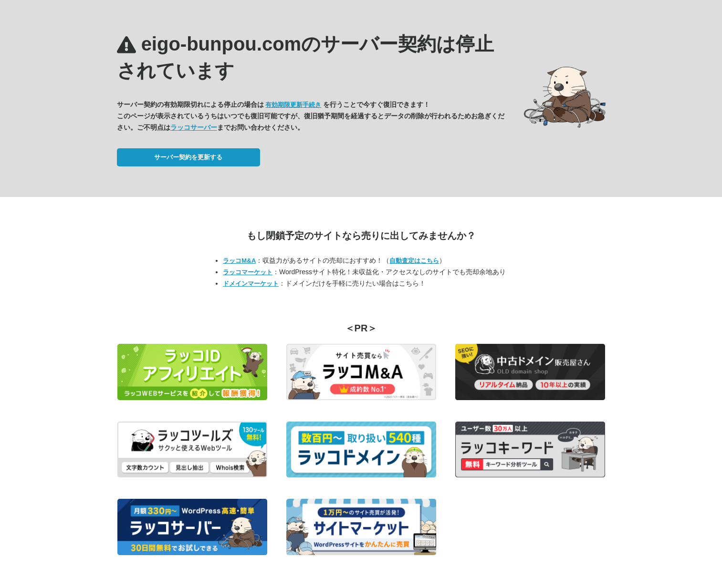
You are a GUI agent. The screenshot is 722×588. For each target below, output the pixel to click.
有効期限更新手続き (293, 105)
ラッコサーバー (194, 127)
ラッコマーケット (248, 272)
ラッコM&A (239, 261)
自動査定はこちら (414, 261)
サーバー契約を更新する (188, 157)
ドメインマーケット (251, 284)
